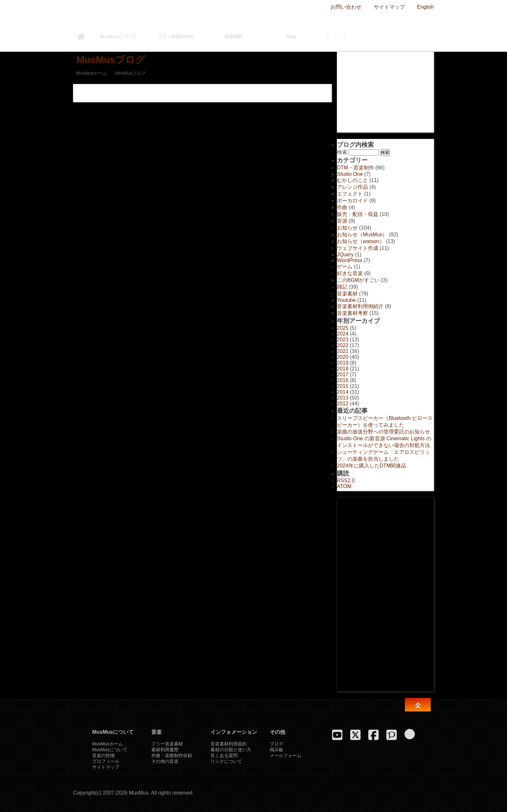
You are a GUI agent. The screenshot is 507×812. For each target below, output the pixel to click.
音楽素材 (347, 294)
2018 (343, 369)
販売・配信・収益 (358, 214)
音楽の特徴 (103, 755)
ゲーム (345, 267)
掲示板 (276, 750)
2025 (343, 328)
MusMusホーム (92, 73)
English (426, 7)
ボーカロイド (352, 201)
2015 (343, 386)
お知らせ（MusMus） (362, 235)
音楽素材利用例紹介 (360, 306)
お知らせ (347, 228)
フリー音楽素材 (167, 744)
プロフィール (106, 761)
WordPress (350, 260)
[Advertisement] (385, 92)
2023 (343, 340)
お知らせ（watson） (361, 241)
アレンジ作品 (352, 187)
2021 (343, 351)
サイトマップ (389, 7)
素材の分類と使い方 (231, 750)
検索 (342, 152)
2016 (343, 380)
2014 (343, 392)
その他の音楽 (165, 761)
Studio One (350, 174)
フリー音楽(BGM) (176, 37)
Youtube (346, 300)
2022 (343, 345)
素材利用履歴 (165, 750)
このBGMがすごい (358, 280)
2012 (343, 404)
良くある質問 (224, 755)
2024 (343, 334)
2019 (343, 363)
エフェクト (350, 194)
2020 (343, 357)
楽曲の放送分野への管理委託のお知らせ (383, 432)
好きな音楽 (350, 273)
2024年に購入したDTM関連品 (372, 466)
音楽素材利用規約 (229, 744)
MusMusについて (118, 37)
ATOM (344, 486)
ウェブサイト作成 (358, 248)
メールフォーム (286, 755)
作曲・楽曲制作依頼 (172, 755)
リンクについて (226, 761)
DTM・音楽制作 (356, 168)
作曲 (342, 207)
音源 (342, 221)
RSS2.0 (346, 481)
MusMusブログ (111, 60)
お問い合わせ (346, 7)
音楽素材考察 (352, 313)
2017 (343, 374)
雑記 (342, 287)
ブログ (276, 744)
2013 (343, 398)
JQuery (345, 255)
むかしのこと (352, 180)
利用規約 (233, 37)
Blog (291, 37)
